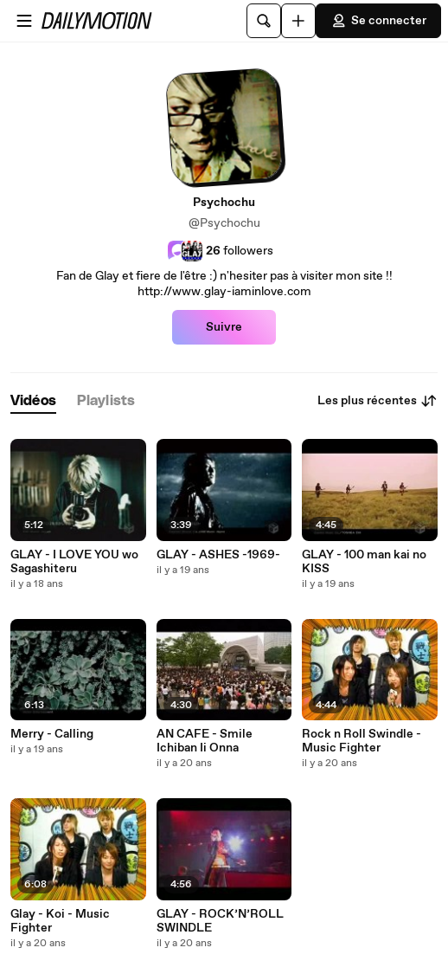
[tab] (33, 401)
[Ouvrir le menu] (24, 21)
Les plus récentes (378, 401)
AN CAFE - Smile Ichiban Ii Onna (205, 741)
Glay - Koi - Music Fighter (60, 921)
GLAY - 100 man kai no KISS (364, 562)
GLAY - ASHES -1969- (218, 555)
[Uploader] (298, 21)
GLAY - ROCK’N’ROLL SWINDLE (220, 921)
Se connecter (378, 21)
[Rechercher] (264, 21)
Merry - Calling (52, 734)
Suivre (224, 327)
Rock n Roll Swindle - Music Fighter (362, 741)
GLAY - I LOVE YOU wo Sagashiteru (74, 562)
